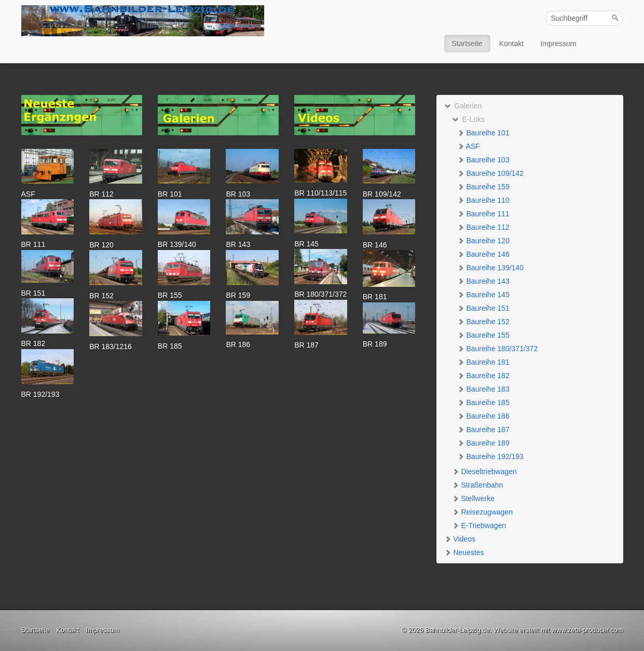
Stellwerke (473, 498)
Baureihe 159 (483, 187)
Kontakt (511, 44)
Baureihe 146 (483, 254)
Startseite (467, 44)
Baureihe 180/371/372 (498, 349)
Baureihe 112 (483, 227)
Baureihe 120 (483, 241)
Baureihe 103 (483, 160)
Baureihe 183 (483, 389)
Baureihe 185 (483, 403)
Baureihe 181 (483, 362)
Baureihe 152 (483, 322)
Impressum (558, 44)
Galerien (463, 106)
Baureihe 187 (483, 430)
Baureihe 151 (483, 308)
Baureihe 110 (483, 200)
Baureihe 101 (483, 133)
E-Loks (468, 119)
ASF (469, 146)
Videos (460, 539)
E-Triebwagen (479, 525)
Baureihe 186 (483, 416)
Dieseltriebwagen (484, 472)
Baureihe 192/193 (490, 456)
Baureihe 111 (483, 214)
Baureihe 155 (483, 335)
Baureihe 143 (483, 281)
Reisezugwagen (483, 512)
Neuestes (464, 552)
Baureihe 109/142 (490, 173)
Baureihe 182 (483, 376)
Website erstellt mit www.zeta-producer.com (558, 630)
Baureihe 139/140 (490, 268)
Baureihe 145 (483, 295)
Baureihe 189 (483, 443)
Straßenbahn (478, 485)
